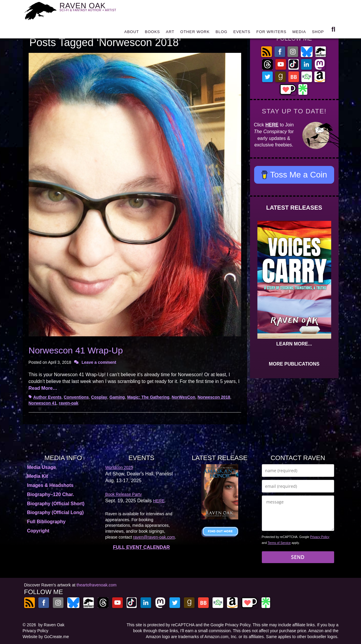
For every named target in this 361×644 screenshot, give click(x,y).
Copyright (38, 531)
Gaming (117, 397)
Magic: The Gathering (148, 397)
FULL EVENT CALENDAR (142, 547)
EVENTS (242, 33)
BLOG (221, 33)
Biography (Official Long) (55, 512)
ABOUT (132, 33)
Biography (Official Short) (56, 504)
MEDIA (299, 33)
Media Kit (38, 476)
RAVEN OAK (97, 9)
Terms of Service (279, 543)
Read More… (43, 388)
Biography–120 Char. (51, 494)
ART (170, 33)
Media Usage (42, 467)
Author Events (48, 397)
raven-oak (68, 403)
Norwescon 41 (43, 403)
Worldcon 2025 (119, 467)
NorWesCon (184, 397)
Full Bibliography (46, 522)
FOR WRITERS (271, 33)
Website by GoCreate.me (46, 637)
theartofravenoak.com (96, 585)
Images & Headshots (50, 485)
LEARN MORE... (294, 344)
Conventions (76, 397)
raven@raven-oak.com (154, 537)
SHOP (318, 33)
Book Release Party (124, 494)
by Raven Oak (52, 625)
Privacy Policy (320, 537)
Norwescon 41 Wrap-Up (76, 350)
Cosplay (99, 397)
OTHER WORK (195, 33)
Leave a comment (99, 362)
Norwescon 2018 (214, 397)
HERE (272, 125)
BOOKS (152, 33)
